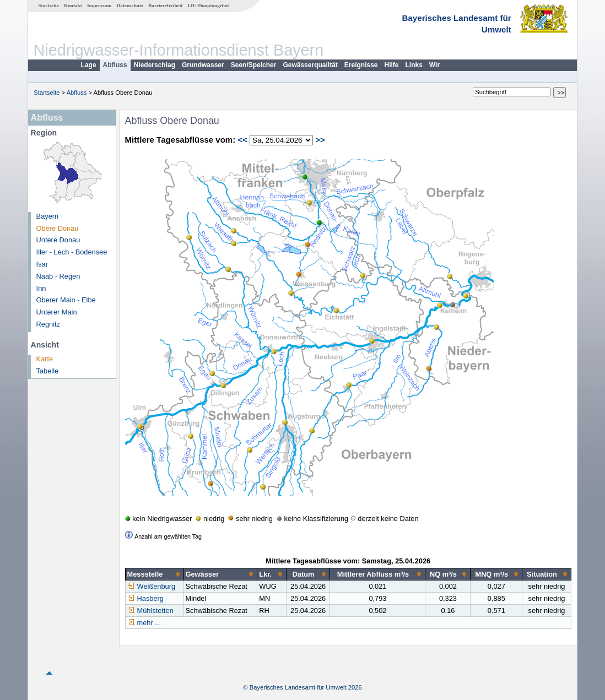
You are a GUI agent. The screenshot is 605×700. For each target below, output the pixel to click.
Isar (42, 264)
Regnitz (48, 324)
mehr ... (149, 623)
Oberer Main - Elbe (66, 300)
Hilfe (392, 65)
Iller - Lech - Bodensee (72, 252)
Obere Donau (58, 228)
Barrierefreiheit (165, 6)
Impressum (99, 6)
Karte (45, 359)
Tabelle (48, 371)
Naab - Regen (58, 276)
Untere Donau (58, 240)
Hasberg (145, 598)
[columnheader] (154, 574)
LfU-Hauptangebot (208, 6)
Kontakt (73, 6)
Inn (41, 288)
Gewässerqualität (310, 65)
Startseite (49, 6)
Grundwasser (203, 65)
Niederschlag (155, 65)
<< (242, 140)
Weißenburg (151, 586)
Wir (434, 65)
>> (320, 140)
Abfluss (115, 65)
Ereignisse (361, 65)
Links (414, 65)
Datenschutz (130, 6)
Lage (89, 65)
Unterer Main (57, 312)
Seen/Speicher (254, 65)
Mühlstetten (150, 611)
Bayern (48, 216)
